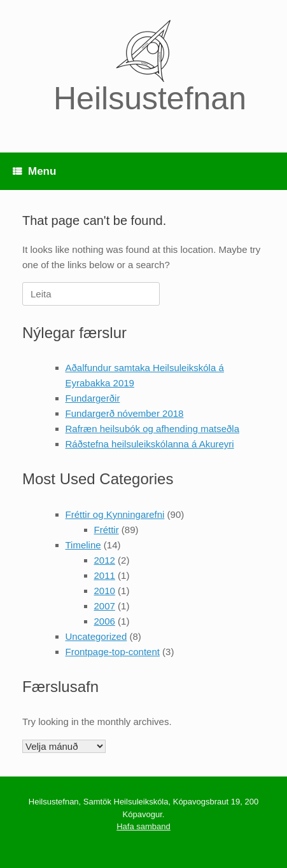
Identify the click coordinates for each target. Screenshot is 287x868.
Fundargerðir (93, 398)
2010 (105, 591)
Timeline (83, 545)
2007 (105, 606)
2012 (105, 560)
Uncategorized (96, 636)
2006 (105, 621)
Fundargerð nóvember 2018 (125, 413)
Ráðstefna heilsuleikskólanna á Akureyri (150, 444)
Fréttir (107, 530)
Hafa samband (143, 826)
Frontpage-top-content (113, 652)
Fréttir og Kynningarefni (115, 514)
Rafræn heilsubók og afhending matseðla (153, 429)
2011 (105, 575)
